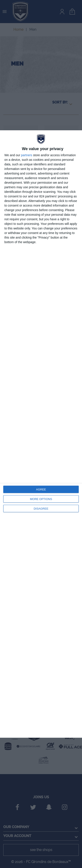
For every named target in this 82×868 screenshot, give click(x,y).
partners (27, 155)
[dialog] (41, 434)
